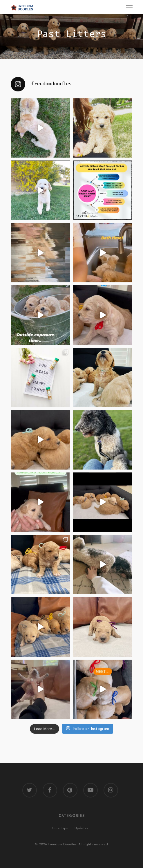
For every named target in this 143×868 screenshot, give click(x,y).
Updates (81, 828)
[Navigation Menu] (129, 7)
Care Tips (60, 828)
